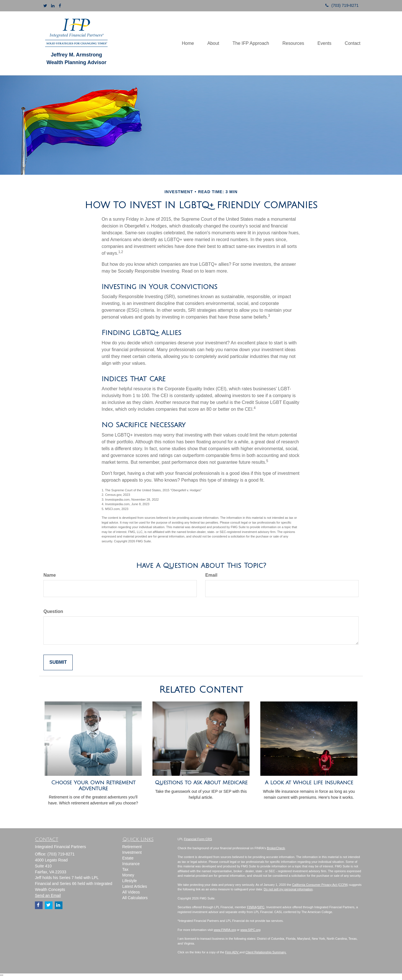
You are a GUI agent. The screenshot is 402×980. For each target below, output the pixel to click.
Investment (132, 852)
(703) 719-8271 (340, 5)
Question (53, 611)
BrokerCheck (276, 848)
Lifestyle (130, 881)
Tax (125, 869)
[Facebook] (60, 6)
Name (50, 575)
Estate (128, 858)
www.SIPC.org (251, 930)
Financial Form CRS (198, 839)
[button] (210, 43)
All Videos (131, 892)
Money (128, 875)
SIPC (261, 907)
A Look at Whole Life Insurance (309, 783)
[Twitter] (45, 6)
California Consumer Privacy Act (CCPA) (320, 885)
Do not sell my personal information (288, 889)
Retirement (132, 847)
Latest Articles (135, 886)
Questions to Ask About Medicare (201, 783)
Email (211, 575)
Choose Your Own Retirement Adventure (93, 786)
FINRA (252, 907)
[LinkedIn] (53, 6)
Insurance (131, 864)
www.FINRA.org (225, 930)
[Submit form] (58, 662)
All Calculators (135, 898)
